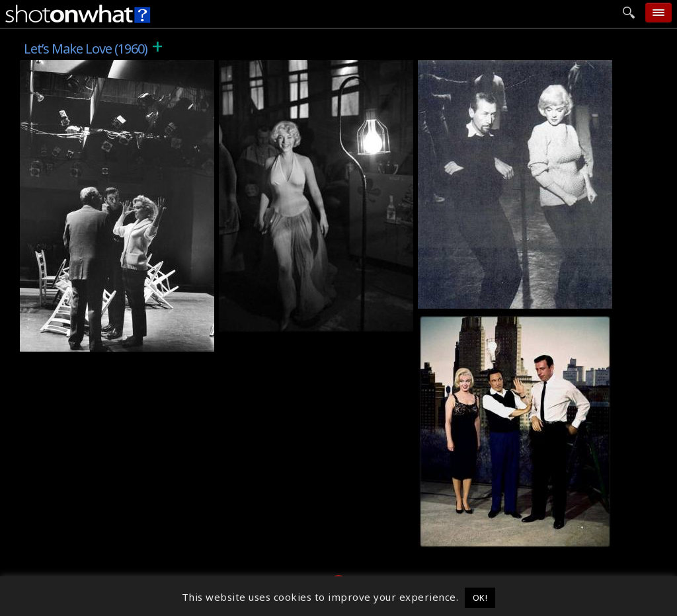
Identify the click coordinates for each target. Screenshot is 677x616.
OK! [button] (480, 597)
